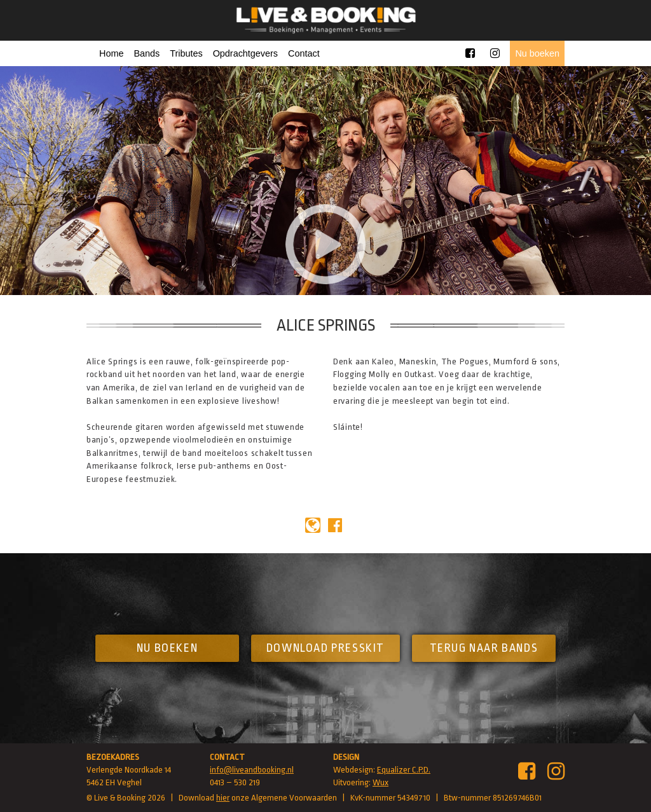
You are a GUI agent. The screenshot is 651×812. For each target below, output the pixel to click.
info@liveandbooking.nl (252, 770)
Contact (304, 53)
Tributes (186, 53)
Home (111, 53)
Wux (380, 782)
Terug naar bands (484, 648)
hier (223, 798)
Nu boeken (537, 53)
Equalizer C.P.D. (404, 770)
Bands (147, 53)
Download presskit (325, 648)
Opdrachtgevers (245, 53)
